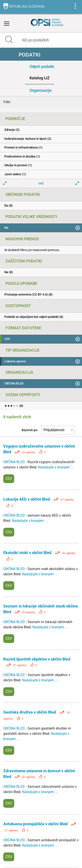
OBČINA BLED (15, 462)
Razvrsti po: (30, 430)
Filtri (7, 102)
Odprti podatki (42, 66)
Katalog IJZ (40, 78)
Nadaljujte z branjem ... (56, 467)
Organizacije (41, 90)
